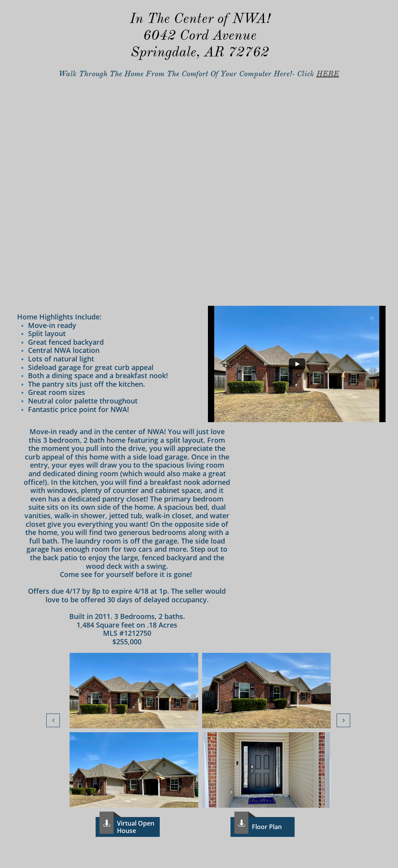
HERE (328, 74)
